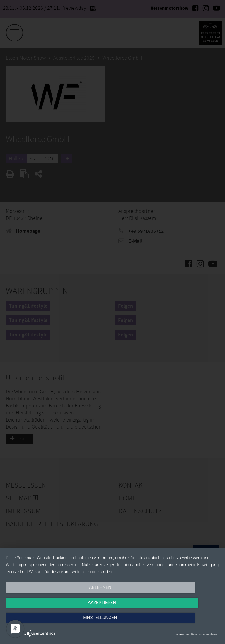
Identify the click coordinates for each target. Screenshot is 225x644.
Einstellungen (187, 623)
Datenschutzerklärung (205, 634)
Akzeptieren (112, 623)
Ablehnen (38, 623)
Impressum (182, 634)
